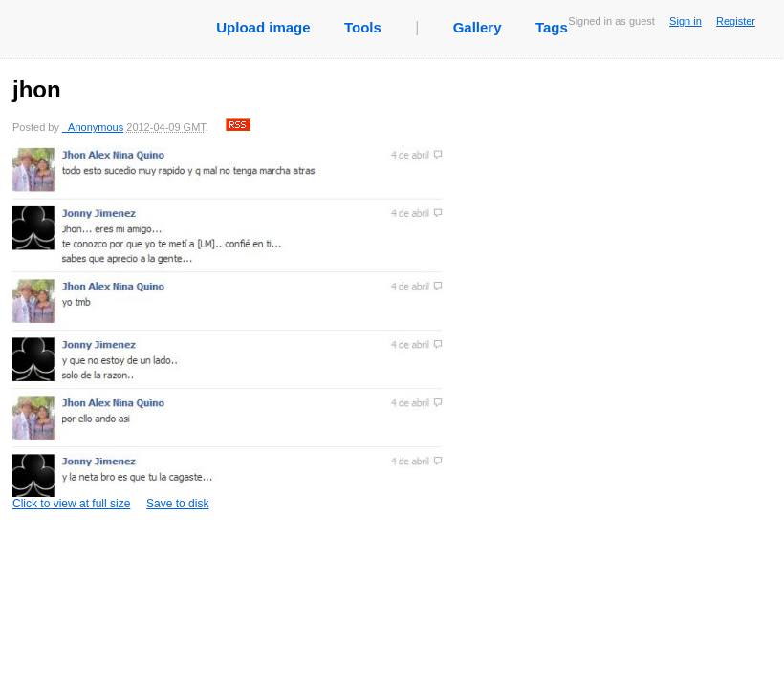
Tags (552, 27)
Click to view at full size (228, 329)
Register (736, 21)
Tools (363, 27)
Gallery (478, 27)
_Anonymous (93, 127)
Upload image (263, 27)
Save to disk (177, 504)
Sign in (686, 21)
